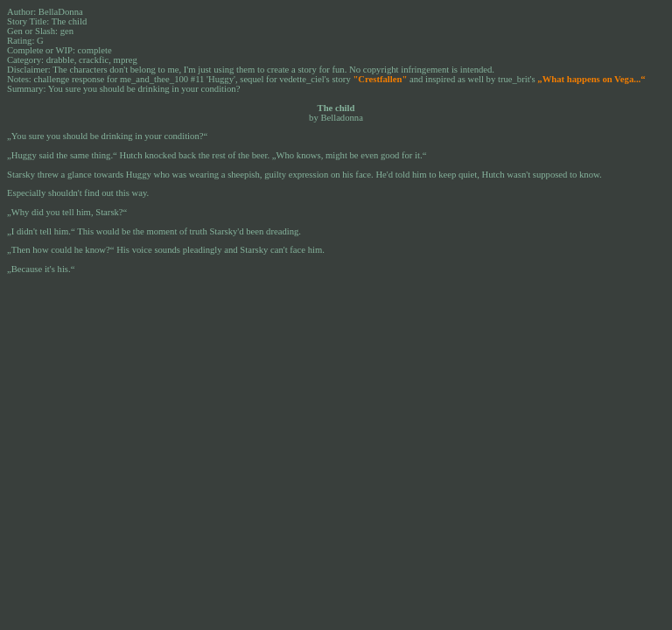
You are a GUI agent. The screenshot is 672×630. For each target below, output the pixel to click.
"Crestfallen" (380, 79)
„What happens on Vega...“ (591, 79)
